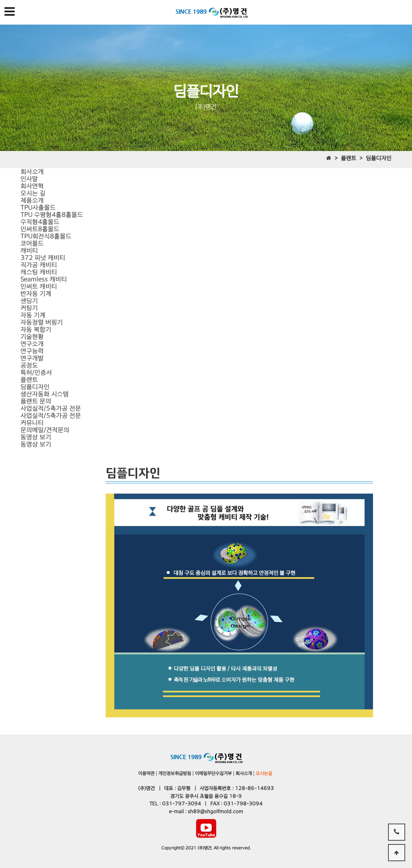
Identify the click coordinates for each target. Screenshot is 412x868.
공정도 (29, 365)
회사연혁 (32, 186)
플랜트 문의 (36, 401)
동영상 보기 (36, 437)
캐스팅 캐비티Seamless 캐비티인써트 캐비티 (44, 279)
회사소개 (32, 172)
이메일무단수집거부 (213, 773)
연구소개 (32, 344)
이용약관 (146, 773)
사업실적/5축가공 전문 (51, 408)
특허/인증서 (36, 373)
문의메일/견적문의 (45, 430)
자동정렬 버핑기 (42, 322)
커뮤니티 (32, 423)
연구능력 (32, 351)
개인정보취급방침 (175, 773)
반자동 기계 (36, 294)
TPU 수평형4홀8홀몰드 (52, 215)
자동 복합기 (36, 329)
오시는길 (264, 773)
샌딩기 (29, 301)
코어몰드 (32, 243)
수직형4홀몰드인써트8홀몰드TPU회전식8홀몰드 (46, 229)
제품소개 (32, 200)
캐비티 (29, 251)
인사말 (29, 179)
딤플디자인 (35, 387)
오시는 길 (33, 193)
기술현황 (32, 337)
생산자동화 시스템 (45, 394)
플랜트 (29, 380)
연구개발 (32, 358)
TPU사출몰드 (38, 208)
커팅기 (29, 308)
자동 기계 (33, 315)
